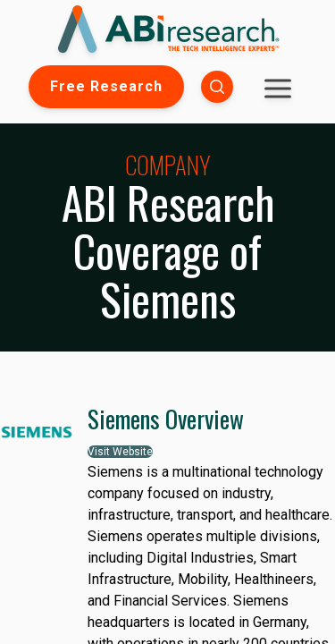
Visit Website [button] (120, 452)
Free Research (106, 86)
